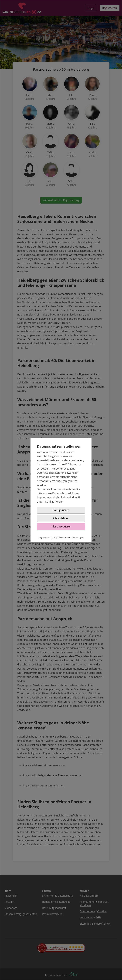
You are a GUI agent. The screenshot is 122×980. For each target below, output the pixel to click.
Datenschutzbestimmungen (70, 538)
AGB (54, 538)
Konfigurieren (54, 502)
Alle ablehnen (61, 518)
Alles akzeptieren (61, 527)
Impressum (44, 538)
